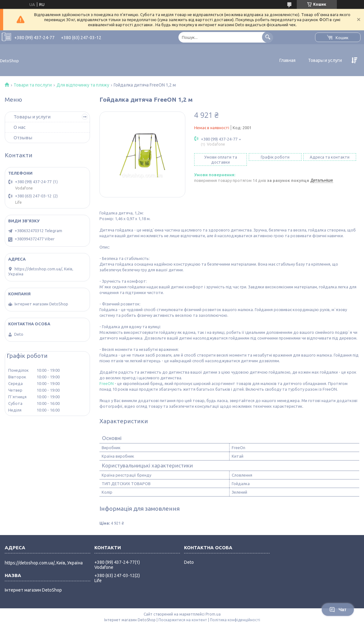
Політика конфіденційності (235, 620)
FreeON (107, 383)
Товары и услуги (325, 60)
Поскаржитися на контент (183, 620)
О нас (20, 127)
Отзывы (23, 138)
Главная (287, 60)
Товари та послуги (33, 85)
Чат (338, 610)
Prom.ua (213, 614)
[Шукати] (268, 37)
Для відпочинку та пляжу (83, 85)
